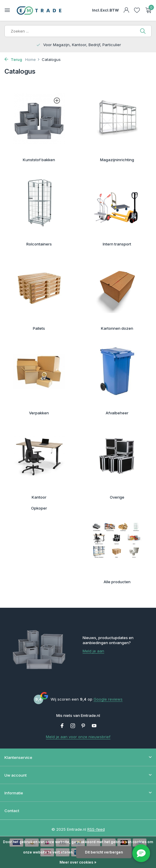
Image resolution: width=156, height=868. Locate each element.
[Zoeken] (78, 31)
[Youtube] (94, 726)
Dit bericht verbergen (104, 852)
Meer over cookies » (78, 862)
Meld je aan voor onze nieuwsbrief (78, 737)
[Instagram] (73, 726)
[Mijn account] (126, 10)
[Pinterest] (83, 726)
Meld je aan (93, 651)
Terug (13, 59)
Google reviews (108, 699)
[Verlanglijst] (137, 10)
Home (33, 59)
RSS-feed (96, 829)
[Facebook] (62, 726)
